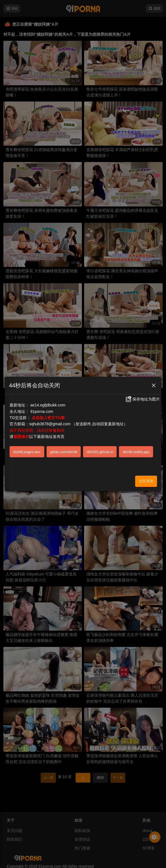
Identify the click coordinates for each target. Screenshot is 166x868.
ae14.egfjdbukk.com (48, 405)
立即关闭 (146, 481)
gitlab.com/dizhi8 (64, 452)
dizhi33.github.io (100, 452)
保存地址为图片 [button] (142, 399)
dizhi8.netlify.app (136, 452)
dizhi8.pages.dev (27, 452)
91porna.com (42, 411)
